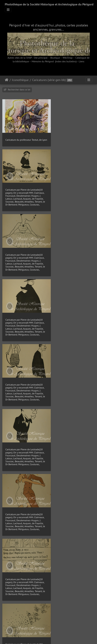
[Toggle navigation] (8, 10)
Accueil (7, 80)
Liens (82, 61)
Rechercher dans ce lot (17, 90)
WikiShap (68, 58)
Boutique (55, 58)
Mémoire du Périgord (43, 61)
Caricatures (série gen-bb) (49, 80)
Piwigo (56, 638)
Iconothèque (20, 80)
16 (59, 626)
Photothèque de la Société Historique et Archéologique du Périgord (49, 4)
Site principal (41, 58)
